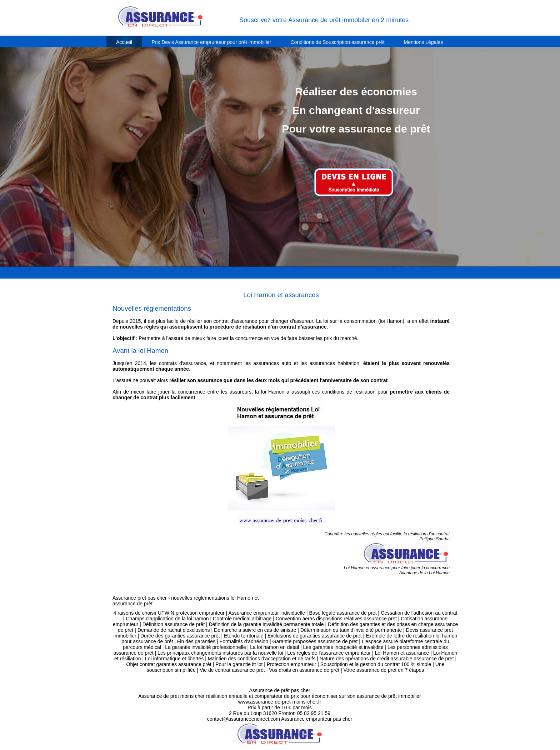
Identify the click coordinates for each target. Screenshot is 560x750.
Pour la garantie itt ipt (239, 664)
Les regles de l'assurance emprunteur (329, 653)
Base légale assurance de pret (343, 613)
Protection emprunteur (292, 664)
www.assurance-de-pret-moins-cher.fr (280, 702)
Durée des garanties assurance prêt (180, 636)
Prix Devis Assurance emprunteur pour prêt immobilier (211, 42)
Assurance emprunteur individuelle (267, 613)
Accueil (124, 42)
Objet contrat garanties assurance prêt (169, 664)
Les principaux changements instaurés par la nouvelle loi (220, 653)
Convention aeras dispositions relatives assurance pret (336, 619)
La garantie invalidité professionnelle (205, 647)
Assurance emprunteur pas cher (317, 719)
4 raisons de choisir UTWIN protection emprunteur (169, 613)
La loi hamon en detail (274, 647)
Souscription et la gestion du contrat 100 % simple (376, 664)
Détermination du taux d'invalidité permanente (351, 630)
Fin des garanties (196, 641)
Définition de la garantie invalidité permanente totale (266, 624)
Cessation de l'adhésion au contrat (419, 613)
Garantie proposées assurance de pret (315, 641)
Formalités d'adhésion (244, 641)
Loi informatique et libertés (174, 659)
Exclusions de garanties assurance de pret (315, 636)
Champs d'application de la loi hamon (167, 619)
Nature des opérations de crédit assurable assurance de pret (387, 659)
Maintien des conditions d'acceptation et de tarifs (262, 659)
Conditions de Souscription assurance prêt (338, 42)
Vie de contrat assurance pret (232, 670)
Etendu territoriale (244, 636)
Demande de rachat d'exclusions (174, 630)
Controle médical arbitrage (242, 619)
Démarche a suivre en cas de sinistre (255, 630)
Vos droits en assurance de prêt (304, 670)
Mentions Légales (424, 42)
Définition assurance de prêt (174, 624)
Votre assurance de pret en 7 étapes (384, 670)
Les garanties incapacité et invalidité (343, 647)
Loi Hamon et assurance (402, 653)
